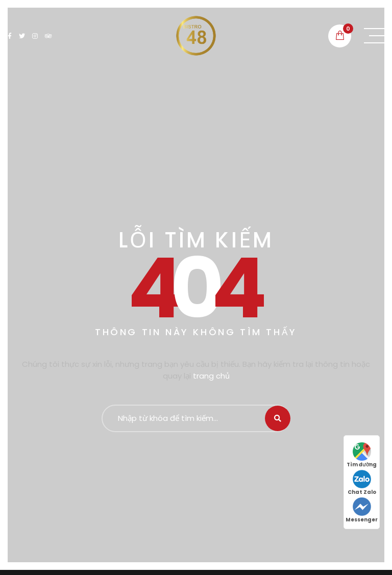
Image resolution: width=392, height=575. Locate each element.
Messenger (362, 510)
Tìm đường (362, 455)
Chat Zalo (362, 483)
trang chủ (211, 376)
